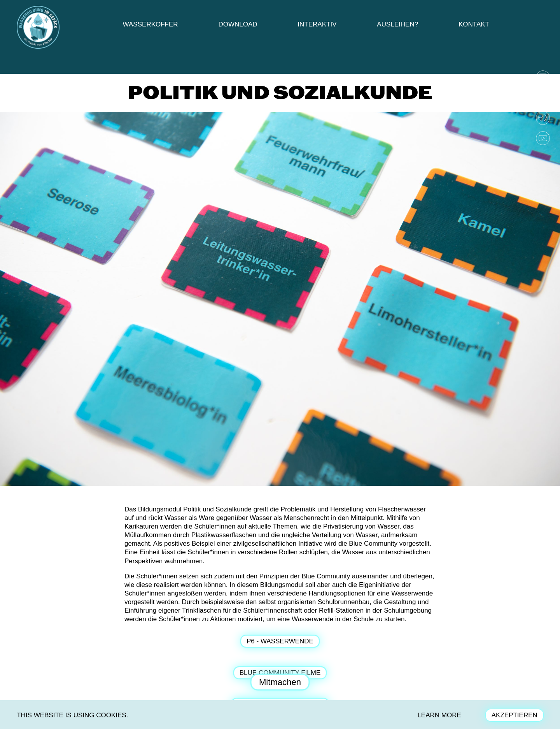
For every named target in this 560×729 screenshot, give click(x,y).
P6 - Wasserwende (280, 641)
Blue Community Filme (280, 673)
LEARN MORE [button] (439, 715)
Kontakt (474, 24)
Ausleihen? (397, 24)
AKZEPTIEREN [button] (514, 715)
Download (238, 24)
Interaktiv (317, 24)
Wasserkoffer (150, 24)
